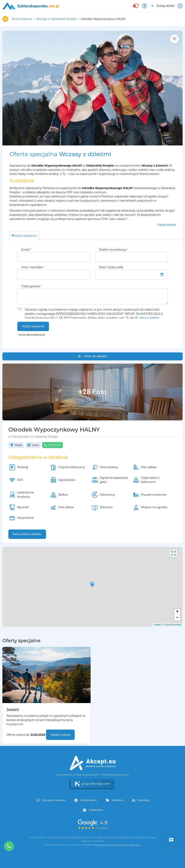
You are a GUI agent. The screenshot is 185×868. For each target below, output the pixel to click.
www (33, 445)
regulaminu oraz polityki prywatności (118, 845)
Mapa (16, 445)
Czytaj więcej (166, 225)
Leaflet (157, 625)
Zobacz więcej (60, 735)
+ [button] (177, 612)
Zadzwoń (52, 445)
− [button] (177, 618)
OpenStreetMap (173, 625)
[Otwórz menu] (180, 6)
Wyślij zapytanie (33, 326)
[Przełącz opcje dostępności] (144, 6)
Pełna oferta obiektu (27, 534)
